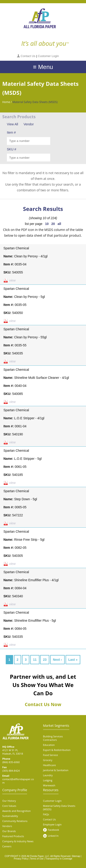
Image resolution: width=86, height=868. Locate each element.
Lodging (48, 780)
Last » (73, 660)
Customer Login (48, 56)
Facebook (54, 830)
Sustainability (10, 816)
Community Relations (15, 821)
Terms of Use (37, 859)
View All (12, 124)
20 (53, 224)
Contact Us (28, 56)
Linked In (53, 836)
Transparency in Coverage (59, 859)
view (12, 280)
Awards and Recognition (17, 811)
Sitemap (76, 856)
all (59, 224)
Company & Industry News (18, 841)
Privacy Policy (21, 859)
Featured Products (13, 836)
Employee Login (52, 824)
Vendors (7, 826)
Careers (7, 846)
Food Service (51, 755)
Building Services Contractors (53, 738)
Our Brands (9, 831)
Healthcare (50, 765)
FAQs (46, 814)
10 (47, 224)
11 (35, 660)
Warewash (49, 785)
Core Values (9, 806)
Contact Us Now (43, 704)
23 (45, 660)
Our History (9, 801)
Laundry (48, 775)
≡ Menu (43, 67)
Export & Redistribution (57, 750)
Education (49, 745)
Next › (57, 660)
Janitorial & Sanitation (56, 770)
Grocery (48, 760)
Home (6, 102)
